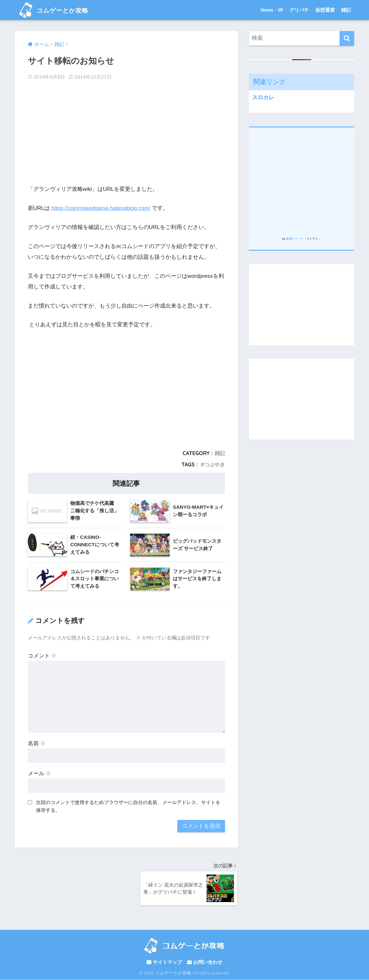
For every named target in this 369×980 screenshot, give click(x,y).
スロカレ (263, 98)
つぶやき (215, 464)
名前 (37, 743)
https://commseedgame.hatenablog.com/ (101, 208)
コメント (42, 655)
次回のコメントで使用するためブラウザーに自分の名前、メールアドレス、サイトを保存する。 (128, 806)
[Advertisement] (126, 133)
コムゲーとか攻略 (59, 10)
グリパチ (299, 10)
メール (40, 773)
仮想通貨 (325, 10)
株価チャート (295, 239)
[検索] (347, 38)
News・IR (272, 10)
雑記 (346, 10)
